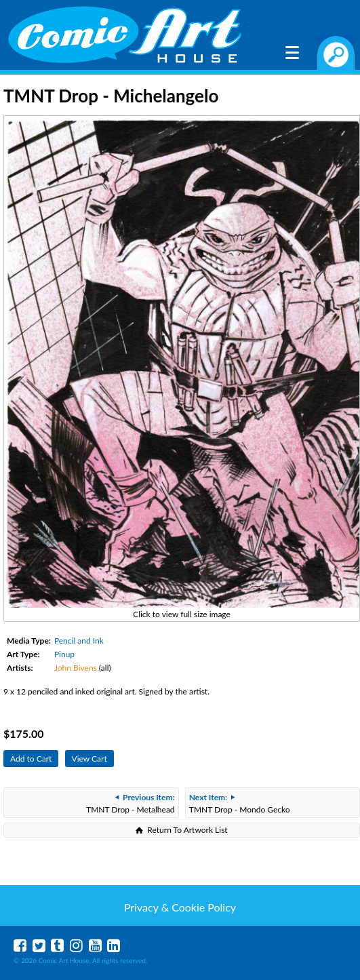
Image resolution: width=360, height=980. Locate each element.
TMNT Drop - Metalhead (131, 803)
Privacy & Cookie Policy (180, 907)
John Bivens (76, 668)
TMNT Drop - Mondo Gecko (240, 803)
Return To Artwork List (187, 830)
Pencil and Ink (79, 641)
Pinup (64, 654)
